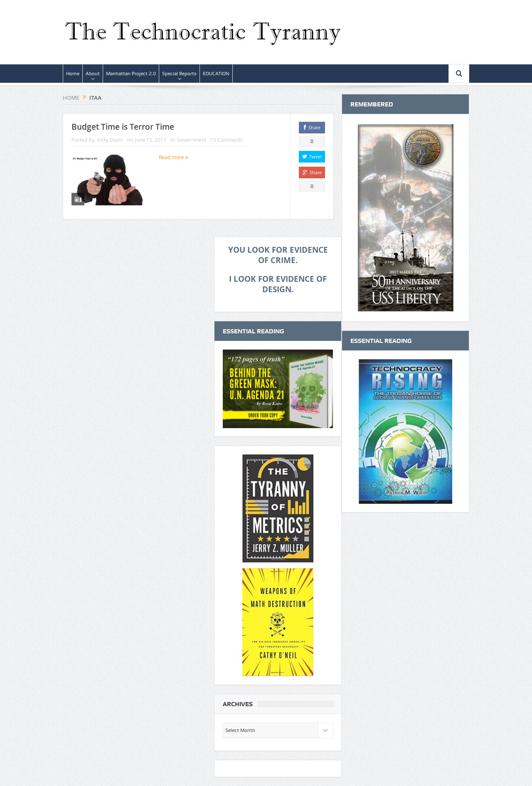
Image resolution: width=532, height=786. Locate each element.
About (93, 74)
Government (192, 140)
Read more (174, 157)
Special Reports (179, 74)
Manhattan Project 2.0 (131, 74)
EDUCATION (216, 74)
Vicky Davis (110, 140)
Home (73, 74)
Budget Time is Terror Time (123, 127)
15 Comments (227, 140)
